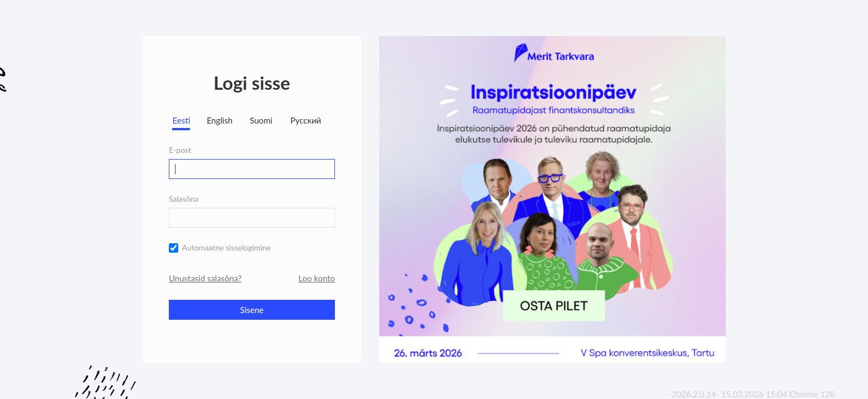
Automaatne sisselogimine (226, 247)
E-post (180, 150)
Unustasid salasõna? (205, 278)
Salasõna (184, 199)
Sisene (252, 310)
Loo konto (317, 278)
